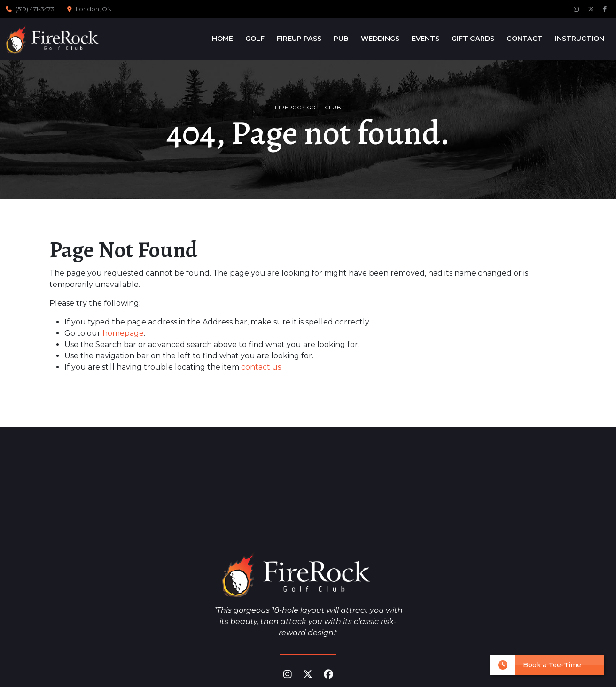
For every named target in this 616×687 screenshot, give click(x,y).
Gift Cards (473, 39)
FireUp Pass (299, 39)
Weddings (380, 39)
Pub (341, 39)
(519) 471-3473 (35, 9)
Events (425, 39)
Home (222, 39)
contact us (261, 367)
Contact (525, 39)
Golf (255, 39)
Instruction (580, 39)
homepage (123, 333)
